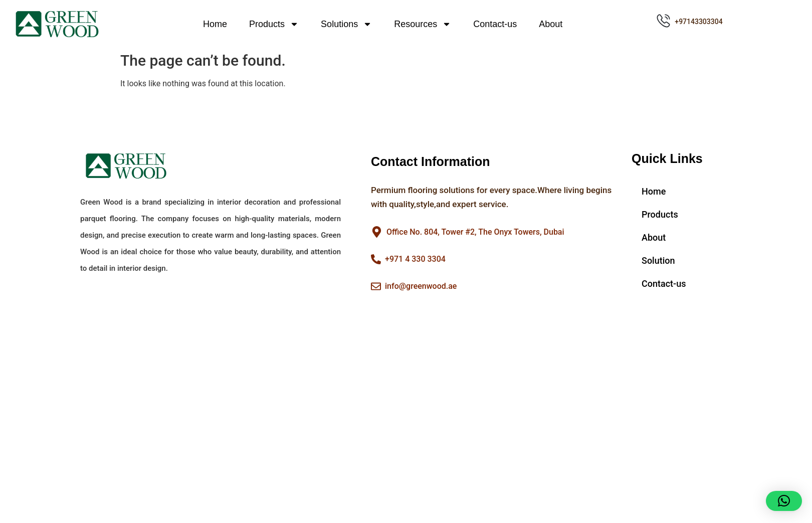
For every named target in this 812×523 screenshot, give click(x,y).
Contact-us (495, 24)
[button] (784, 501)
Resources (423, 24)
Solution (658, 260)
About (551, 24)
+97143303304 (698, 22)
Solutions (346, 24)
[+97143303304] (663, 21)
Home (215, 24)
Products (274, 24)
